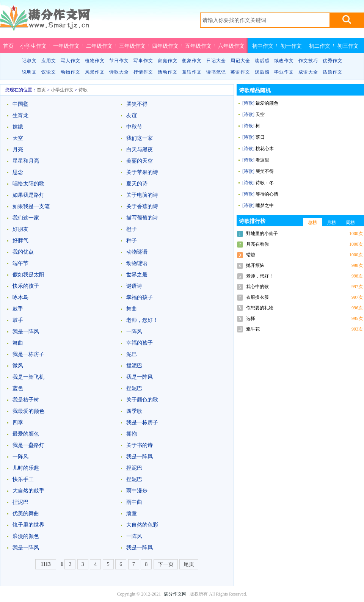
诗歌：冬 (265, 183)
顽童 (132, 513)
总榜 (312, 223)
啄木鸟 (20, 297)
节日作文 (119, 61)
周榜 (350, 223)
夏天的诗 (137, 184)
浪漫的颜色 (26, 536)
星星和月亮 (26, 161)
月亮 (18, 150)
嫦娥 (18, 127)
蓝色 (18, 388)
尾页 (189, 564)
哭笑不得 (137, 104)
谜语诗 (134, 286)
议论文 (49, 72)
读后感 (262, 61)
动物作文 (71, 72)
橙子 (132, 229)
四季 (18, 422)
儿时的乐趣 (26, 468)
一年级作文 (66, 46)
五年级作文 (198, 46)
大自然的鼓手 (28, 491)
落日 (260, 137)
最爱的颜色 (26, 434)
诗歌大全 (119, 72)
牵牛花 (253, 329)
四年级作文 (165, 46)
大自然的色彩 (142, 525)
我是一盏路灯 (28, 445)
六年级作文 (231, 46)
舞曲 (132, 309)
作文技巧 (308, 61)
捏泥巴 (134, 366)
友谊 (132, 115)
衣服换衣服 (257, 297)
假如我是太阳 (28, 275)
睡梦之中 (265, 205)
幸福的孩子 (140, 297)
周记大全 (240, 61)
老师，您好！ (142, 320)
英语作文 (240, 72)
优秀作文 (333, 61)
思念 (18, 172)
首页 (8, 46)
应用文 (49, 61)
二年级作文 (99, 46)
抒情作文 (143, 72)
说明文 (29, 72)
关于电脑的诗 (142, 195)
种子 (132, 241)
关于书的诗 (140, 445)
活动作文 (168, 72)
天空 (18, 138)
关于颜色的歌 (142, 400)
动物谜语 (137, 252)
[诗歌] (248, 103)
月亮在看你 (257, 244)
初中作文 (263, 46)
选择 (251, 318)
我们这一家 (140, 138)
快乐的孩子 (26, 286)
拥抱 (132, 434)
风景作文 (95, 72)
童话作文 (192, 72)
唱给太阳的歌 (28, 184)
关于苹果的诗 (142, 172)
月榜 (331, 223)
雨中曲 (134, 502)
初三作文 (348, 46)
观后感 (262, 72)
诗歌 (83, 90)
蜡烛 (251, 255)
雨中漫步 (137, 491)
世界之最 (137, 275)
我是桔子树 (26, 400)
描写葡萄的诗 (142, 218)
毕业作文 (284, 72)
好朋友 (20, 229)
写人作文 (71, 61)
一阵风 (134, 332)
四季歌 (134, 411)
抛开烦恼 (255, 265)
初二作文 (320, 46)
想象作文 (192, 61)
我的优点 (23, 252)
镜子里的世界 (28, 525)
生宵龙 (20, 115)
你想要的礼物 (260, 308)
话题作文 (333, 72)
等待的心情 (267, 194)
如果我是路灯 (28, 195)
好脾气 (20, 241)
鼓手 (18, 309)
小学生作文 (33, 46)
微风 (18, 366)
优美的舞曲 (26, 513)
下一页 (166, 564)
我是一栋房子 (28, 354)
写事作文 (143, 61)
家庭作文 (168, 61)
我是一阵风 (26, 332)
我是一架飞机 (28, 377)
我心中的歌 (257, 287)
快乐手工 (23, 479)
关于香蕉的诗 (142, 206)
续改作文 (284, 61)
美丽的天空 (140, 161)
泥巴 (132, 354)
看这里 (262, 160)
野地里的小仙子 (262, 234)
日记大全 (216, 61)
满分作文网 (175, 594)
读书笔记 (216, 72)
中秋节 (134, 127)
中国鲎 (20, 104)
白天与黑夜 (140, 150)
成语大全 (308, 72)
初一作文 (291, 46)
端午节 (20, 263)
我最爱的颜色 (28, 411)
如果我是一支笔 (31, 206)
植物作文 (95, 61)
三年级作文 (132, 46)
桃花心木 (265, 149)
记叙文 (29, 61)
